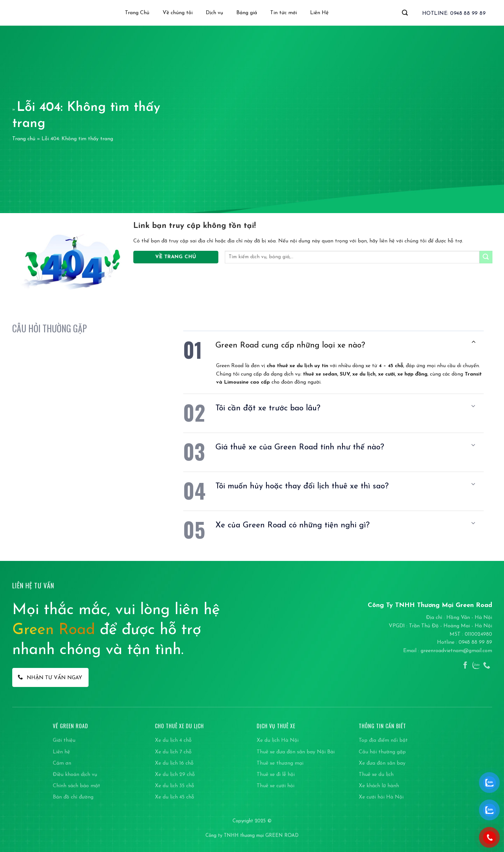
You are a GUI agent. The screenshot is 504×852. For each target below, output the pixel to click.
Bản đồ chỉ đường (73, 797)
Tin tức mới (284, 13)
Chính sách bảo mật (76, 786)
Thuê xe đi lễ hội (276, 775)
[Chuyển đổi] (473, 342)
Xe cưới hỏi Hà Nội (381, 797)
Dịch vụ (214, 13)
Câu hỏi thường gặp (382, 752)
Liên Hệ (319, 13)
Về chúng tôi (178, 13)
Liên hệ (61, 752)
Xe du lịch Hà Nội (278, 740)
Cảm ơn (62, 763)
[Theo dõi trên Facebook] (465, 666)
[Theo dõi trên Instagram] (476, 666)
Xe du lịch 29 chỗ (175, 775)
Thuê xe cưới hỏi (276, 786)
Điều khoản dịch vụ (75, 775)
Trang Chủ (137, 13)
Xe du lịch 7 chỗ (173, 752)
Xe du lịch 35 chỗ (175, 786)
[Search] (405, 13)
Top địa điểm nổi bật (383, 740)
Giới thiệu (64, 740)
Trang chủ (24, 139)
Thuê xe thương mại (280, 763)
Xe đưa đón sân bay (382, 763)
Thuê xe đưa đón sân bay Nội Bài (296, 752)
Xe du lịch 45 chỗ (175, 797)
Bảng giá (247, 13)
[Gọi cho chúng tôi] (487, 666)
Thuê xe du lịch (376, 775)
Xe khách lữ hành (379, 786)
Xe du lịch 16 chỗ (174, 763)
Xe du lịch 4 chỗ (173, 740)
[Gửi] (486, 257)
